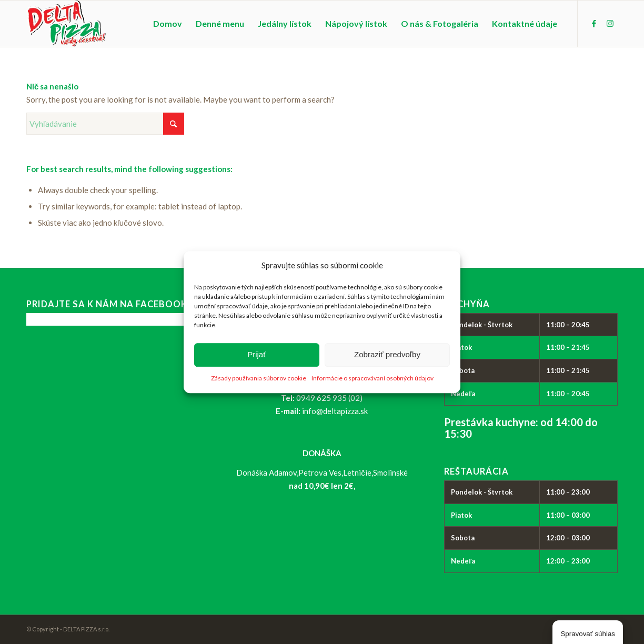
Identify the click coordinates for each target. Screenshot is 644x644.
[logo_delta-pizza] (66, 24)
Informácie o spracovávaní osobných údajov (373, 378)
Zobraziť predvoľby (387, 355)
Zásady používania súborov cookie (259, 378)
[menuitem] (168, 24)
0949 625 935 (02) (329, 398)
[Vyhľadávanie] (105, 124)
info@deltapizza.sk (335, 411)
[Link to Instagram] (610, 23)
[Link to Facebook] (594, 23)
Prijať (257, 355)
